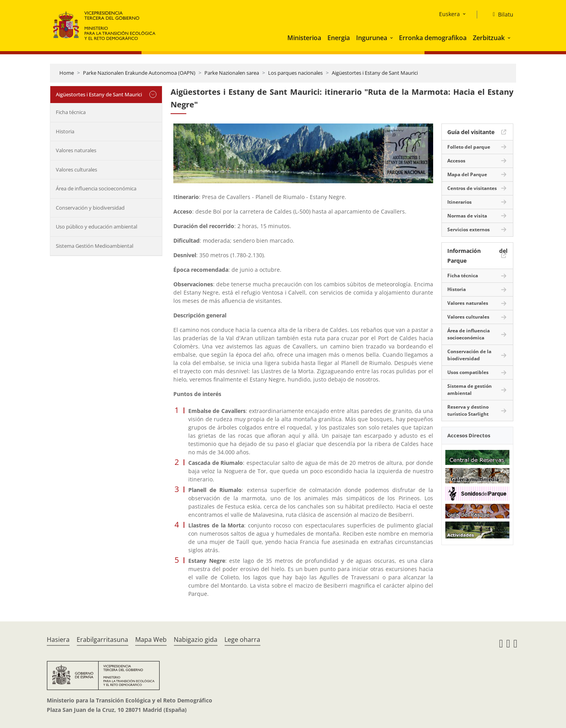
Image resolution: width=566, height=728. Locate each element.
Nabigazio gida (196, 640)
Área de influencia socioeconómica (96, 188)
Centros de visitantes (472, 188)
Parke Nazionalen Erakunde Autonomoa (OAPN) (139, 73)
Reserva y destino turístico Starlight (468, 410)
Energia (339, 38)
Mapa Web (151, 640)
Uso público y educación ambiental (96, 227)
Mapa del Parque (467, 174)
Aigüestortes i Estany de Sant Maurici (375, 73)
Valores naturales (76, 150)
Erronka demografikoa (433, 38)
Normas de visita (467, 216)
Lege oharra (242, 640)
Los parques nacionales (295, 73)
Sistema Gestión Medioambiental (95, 246)
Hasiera (58, 640)
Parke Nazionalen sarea (232, 73)
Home (67, 73)
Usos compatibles (468, 372)
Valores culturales (76, 170)
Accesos (456, 161)
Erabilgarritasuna (102, 640)
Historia (65, 131)
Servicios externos (469, 229)
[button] (392, 38)
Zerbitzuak (489, 38)
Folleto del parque (469, 147)
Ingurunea (372, 38)
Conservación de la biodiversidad (469, 355)
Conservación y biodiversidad (90, 208)
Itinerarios (459, 202)
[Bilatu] (500, 15)
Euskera (449, 14)
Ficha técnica (71, 112)
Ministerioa (304, 38)
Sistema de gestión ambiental (470, 390)
